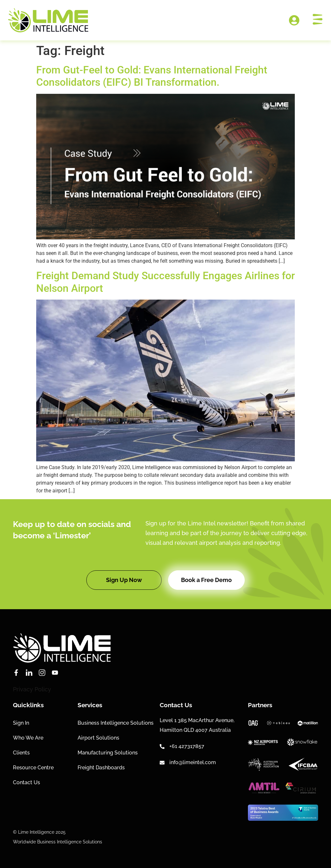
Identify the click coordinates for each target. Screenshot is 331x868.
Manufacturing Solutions (108, 753)
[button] (124, 580)
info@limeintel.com (193, 762)
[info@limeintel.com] (162, 763)
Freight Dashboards (101, 768)
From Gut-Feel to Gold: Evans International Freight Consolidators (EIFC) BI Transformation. (152, 76)
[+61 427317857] (162, 747)
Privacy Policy (32, 689)
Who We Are (28, 738)
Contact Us (27, 782)
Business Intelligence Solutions (116, 723)
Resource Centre (33, 768)
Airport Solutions (98, 738)
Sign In (21, 723)
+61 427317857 (187, 746)
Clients (21, 753)
